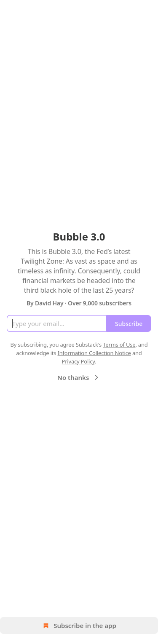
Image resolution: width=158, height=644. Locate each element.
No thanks (79, 377)
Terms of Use (119, 345)
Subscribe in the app (79, 625)
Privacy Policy (78, 361)
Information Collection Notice (94, 353)
